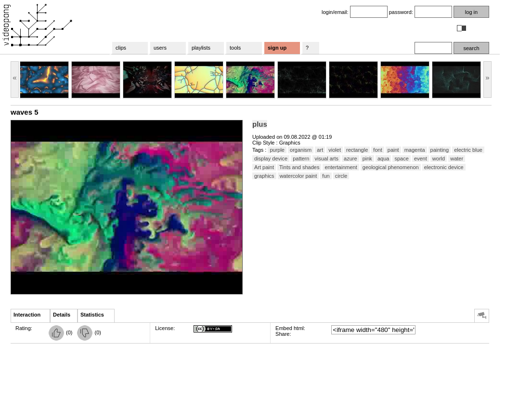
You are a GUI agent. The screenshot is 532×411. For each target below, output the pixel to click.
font (377, 150)
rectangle (357, 150)
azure (350, 159)
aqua (383, 159)
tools (235, 48)
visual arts (326, 159)
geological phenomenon (391, 167)
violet (335, 150)
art (320, 150)
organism (301, 150)
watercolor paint (298, 176)
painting (440, 150)
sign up (277, 48)
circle (341, 176)
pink (367, 159)
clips (121, 48)
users (160, 48)
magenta (415, 150)
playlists (201, 48)
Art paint (264, 167)
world (439, 159)
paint (393, 150)
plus (260, 124)
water (457, 159)
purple (277, 150)
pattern (301, 159)
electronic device (444, 167)
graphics (264, 176)
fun (326, 176)
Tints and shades (299, 167)
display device (271, 159)
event (421, 159)
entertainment (341, 167)
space (401, 159)
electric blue (468, 150)
